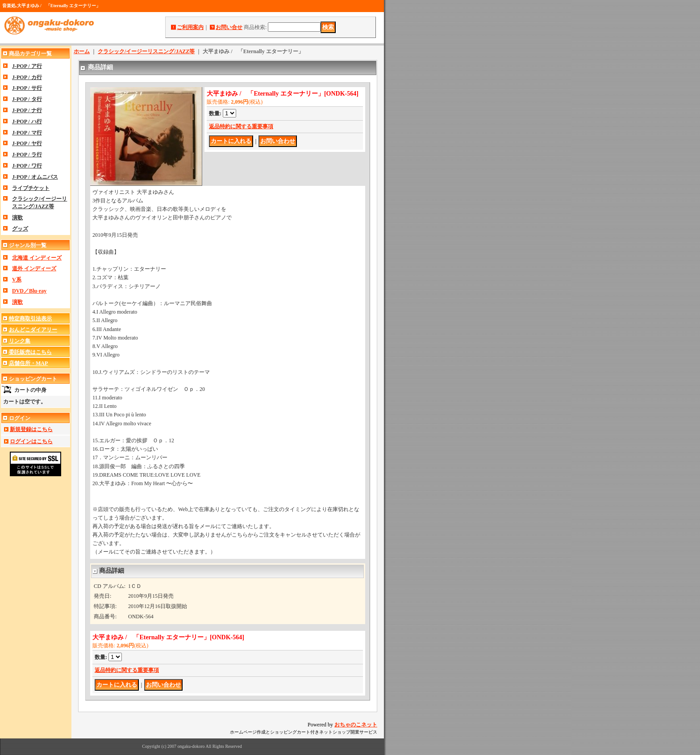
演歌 (17, 218)
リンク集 (20, 341)
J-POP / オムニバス (35, 177)
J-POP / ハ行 (27, 122)
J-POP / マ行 (27, 133)
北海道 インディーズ (37, 258)
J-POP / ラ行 (27, 155)
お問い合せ (229, 27)
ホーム (82, 51)
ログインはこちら (31, 441)
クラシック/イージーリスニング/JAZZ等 (146, 51)
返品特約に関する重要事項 (241, 126)
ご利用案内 (190, 27)
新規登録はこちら (31, 429)
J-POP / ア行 (27, 66)
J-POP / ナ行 (27, 110)
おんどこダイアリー (33, 330)
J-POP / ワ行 (27, 166)
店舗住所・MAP (28, 363)
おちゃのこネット (356, 725)
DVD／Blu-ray (29, 291)
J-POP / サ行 (27, 88)
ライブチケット (31, 188)
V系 (17, 280)
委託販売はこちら (30, 352)
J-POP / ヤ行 (27, 143)
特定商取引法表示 (30, 319)
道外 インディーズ (34, 268)
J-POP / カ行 (27, 77)
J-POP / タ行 (27, 99)
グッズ (20, 229)
